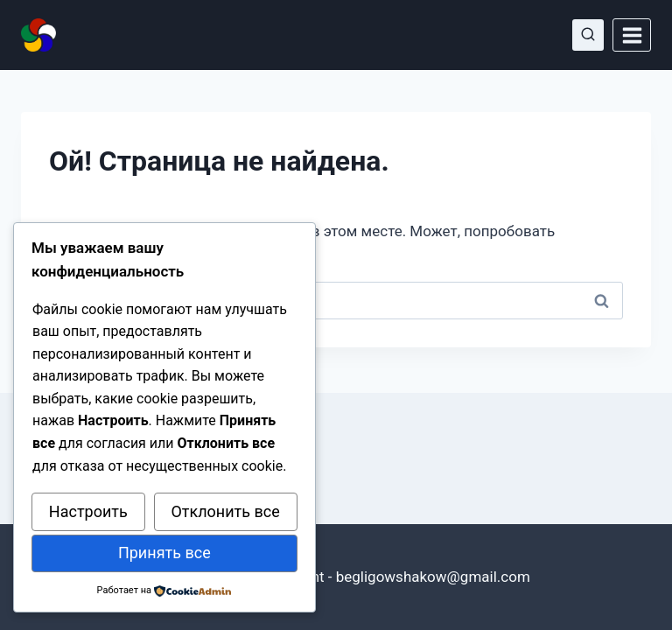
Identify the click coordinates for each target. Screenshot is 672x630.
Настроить (88, 511)
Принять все (164, 553)
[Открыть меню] (632, 35)
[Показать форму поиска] (588, 35)
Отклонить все (225, 511)
